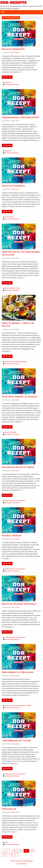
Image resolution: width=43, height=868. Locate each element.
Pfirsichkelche (9, 809)
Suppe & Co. (8, 82)
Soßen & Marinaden (21, 362)
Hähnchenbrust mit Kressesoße (18, 672)
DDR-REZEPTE (13, 2)
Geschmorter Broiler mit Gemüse (18, 467)
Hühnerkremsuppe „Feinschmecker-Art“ (21, 118)
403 (12, 855)
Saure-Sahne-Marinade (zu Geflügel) (20, 397)
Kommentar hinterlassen (12, 85)
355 (14, 851)
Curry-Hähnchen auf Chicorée (16, 741)
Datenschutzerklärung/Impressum (22, 861)
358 (32, 851)
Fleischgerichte (9, 217)
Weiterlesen (7, 77)
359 (5, 855)
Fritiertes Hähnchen (12, 536)
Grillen (18, 288)
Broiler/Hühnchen (10, 288)
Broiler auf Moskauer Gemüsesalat (19, 604)
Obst (6, 842)
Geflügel (29, 706)
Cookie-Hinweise (22, 864)
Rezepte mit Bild (10, 362)
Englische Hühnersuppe (13, 49)
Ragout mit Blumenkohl (13, 186)
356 (20, 851)
